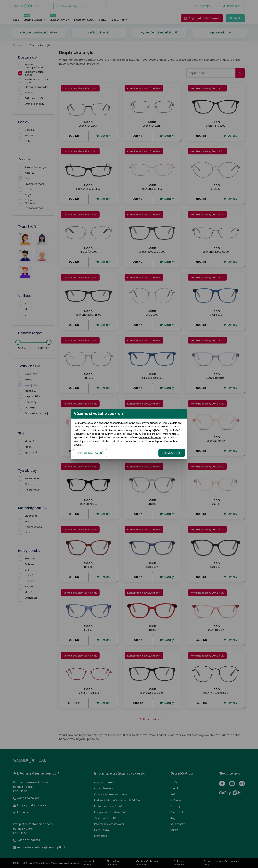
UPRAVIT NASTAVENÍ (90, 453)
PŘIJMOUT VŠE (171, 453)
